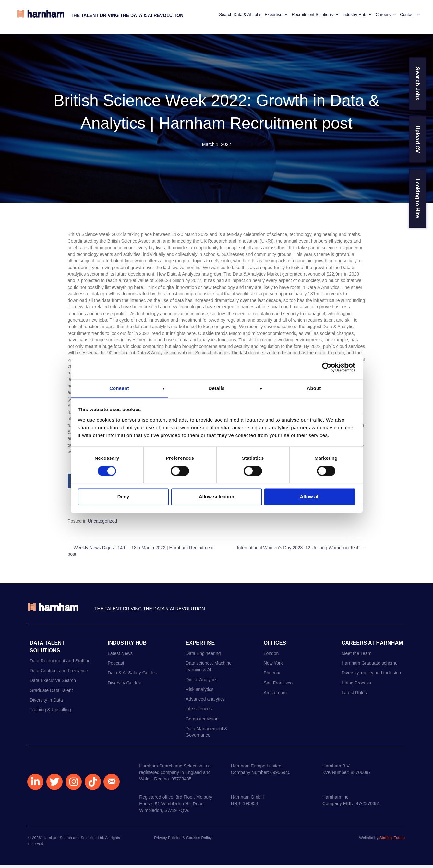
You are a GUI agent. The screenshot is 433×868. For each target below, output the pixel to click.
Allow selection (216, 497)
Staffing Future (392, 841)
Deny (123, 497)
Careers (384, 16)
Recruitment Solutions (313, 16)
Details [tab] (217, 388)
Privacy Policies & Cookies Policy (183, 841)
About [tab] (314, 388)
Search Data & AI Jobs (238, 16)
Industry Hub (355, 16)
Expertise (274, 16)
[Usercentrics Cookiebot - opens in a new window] (327, 367)
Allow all (310, 497)
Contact (408, 16)
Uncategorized (102, 524)
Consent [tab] (119, 388)
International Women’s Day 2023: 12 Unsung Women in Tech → (301, 550)
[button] (35, 784)
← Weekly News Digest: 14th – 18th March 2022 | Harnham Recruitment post (141, 553)
